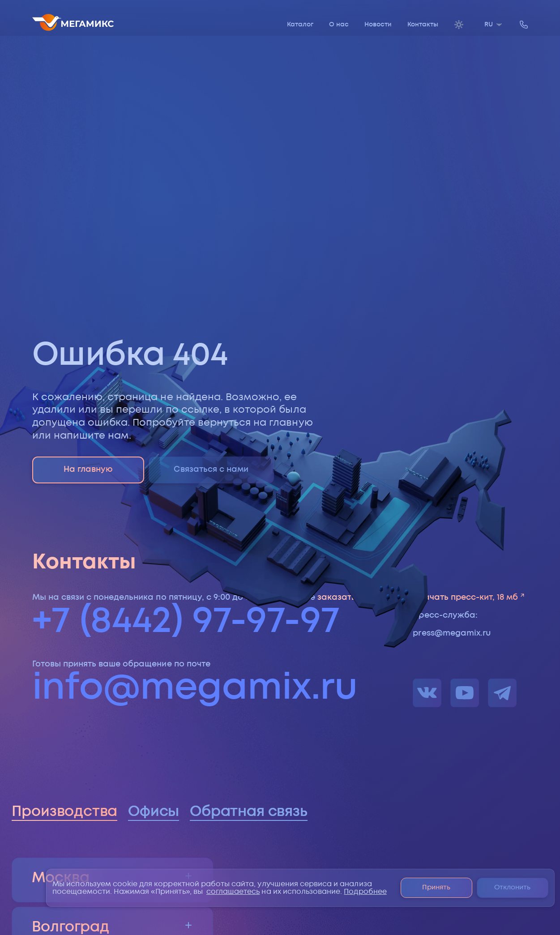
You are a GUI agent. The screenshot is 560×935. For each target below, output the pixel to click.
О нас (339, 25)
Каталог (300, 25)
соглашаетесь (233, 892)
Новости (378, 25)
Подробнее (365, 892)
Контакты (423, 25)
